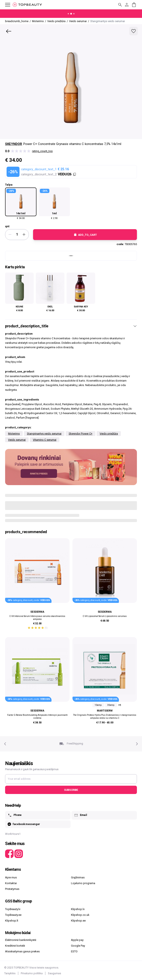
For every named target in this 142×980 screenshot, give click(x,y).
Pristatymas (12, 889)
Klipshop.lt (12, 921)
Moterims (14, 434)
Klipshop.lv (78, 909)
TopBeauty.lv (13, 909)
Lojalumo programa (83, 883)
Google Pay (78, 946)
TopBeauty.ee (13, 915)
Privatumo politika (32, 973)
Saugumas (54, 973)
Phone (15, 815)
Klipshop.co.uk (80, 915)
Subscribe (71, 790)
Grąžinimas (78, 877)
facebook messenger (24, 824)
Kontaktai (11, 883)
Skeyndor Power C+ (81, 434)
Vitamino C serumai (45, 440)
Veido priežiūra (109, 434)
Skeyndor (14, 144)
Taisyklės (10, 973)
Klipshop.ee (78, 921)
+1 (120, 705)
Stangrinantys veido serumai (44, 434)
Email (80, 815)
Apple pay (77, 940)
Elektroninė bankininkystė (21, 940)
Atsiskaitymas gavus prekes (22, 951)
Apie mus (11, 877)
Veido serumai (17, 440)
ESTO (74, 951)
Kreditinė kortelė (15, 946)
